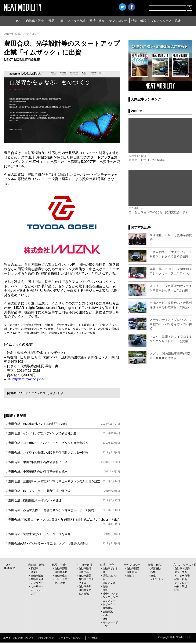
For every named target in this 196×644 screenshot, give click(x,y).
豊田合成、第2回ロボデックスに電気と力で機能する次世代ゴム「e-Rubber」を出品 (64, 522)
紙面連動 (156, 568)
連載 (153, 576)
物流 (105, 590)
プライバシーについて (71, 638)
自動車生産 (61, 576)
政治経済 (108, 608)
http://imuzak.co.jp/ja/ (28, 379)
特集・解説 (139, 21)
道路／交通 (109, 583)
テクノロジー (118, 21)
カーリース (37, 586)
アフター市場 (76, 21)
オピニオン (157, 579)
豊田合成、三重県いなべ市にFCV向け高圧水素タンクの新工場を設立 (64, 481)
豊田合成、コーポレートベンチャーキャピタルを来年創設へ (64, 443)
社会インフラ (110, 594)
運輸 (105, 586)
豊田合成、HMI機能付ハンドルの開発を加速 (64, 424)
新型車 (35, 568)
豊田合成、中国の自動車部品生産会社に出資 (64, 462)
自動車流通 (37, 579)
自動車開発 (133, 568)
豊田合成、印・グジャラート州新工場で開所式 (64, 491)
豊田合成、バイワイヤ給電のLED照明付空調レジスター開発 (64, 453)
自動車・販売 (35, 21)
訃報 (105, 619)
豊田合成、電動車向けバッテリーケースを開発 (64, 534)
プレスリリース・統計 (166, 21)
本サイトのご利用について (18, 638)
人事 (105, 615)
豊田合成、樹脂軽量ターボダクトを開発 (64, 500)
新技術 (130, 576)
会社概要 (93, 638)
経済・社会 (97, 21)
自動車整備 (85, 568)
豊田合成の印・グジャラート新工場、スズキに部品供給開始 (64, 544)
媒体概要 (9, 568)
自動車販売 (37, 576)
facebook (132, 7)
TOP (19, 21)
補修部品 (84, 572)
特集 (153, 572)
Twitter (122, 7)
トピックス (109, 604)
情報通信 (132, 572)
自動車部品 (61, 568)
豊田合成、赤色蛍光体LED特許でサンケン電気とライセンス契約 (64, 510)
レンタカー (37, 583)
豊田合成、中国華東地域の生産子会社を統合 (64, 472)
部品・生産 (56, 21)
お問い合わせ (46, 638)
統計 (177, 590)
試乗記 (35, 572)
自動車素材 (61, 572)
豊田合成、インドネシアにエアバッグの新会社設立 (64, 433)
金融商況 (108, 612)
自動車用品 (85, 576)
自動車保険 (85, 586)
